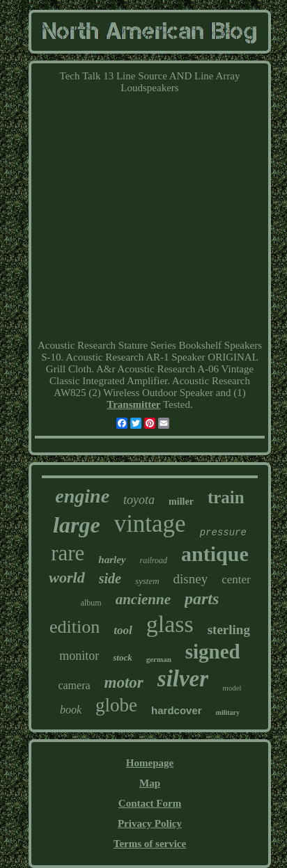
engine (82, 496)
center (236, 579)
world (67, 577)
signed (213, 652)
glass (170, 624)
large (77, 525)
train (226, 497)
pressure (223, 532)
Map (150, 783)
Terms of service (150, 844)
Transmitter (133, 404)
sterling (229, 630)
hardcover (177, 710)
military (228, 712)
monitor (79, 656)
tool (123, 630)
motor (124, 682)
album (91, 603)
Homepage (150, 763)
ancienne (143, 599)
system (147, 581)
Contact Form (150, 803)
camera (74, 685)
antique (215, 554)
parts (202, 599)
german (159, 659)
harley (112, 560)
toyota (139, 500)
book (71, 710)
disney (191, 579)
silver (183, 679)
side (110, 578)
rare (68, 553)
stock (122, 657)
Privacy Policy (150, 823)
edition (75, 627)
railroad (154, 560)
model (232, 688)
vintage (150, 524)
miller (181, 502)
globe (116, 705)
